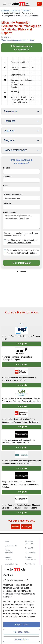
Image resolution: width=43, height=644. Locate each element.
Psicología (26, 527)
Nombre (7, 168)
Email (6, 186)
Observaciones (10, 212)
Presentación (11, 111)
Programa (9, 140)
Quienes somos (11, 545)
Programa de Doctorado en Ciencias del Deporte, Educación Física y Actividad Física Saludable (20, 484)
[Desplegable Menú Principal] (4, 4)
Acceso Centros (11, 564)
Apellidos (7, 177)
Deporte (16, 527)
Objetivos (9, 131)
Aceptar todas (21, 624)
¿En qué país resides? (13, 194)
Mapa (7, 541)
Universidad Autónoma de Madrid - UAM (18, 40)
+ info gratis (21, 344)
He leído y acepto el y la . (22, 242)
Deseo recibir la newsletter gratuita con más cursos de (23, 252)
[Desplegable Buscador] (39, 4)
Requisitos (10, 121)
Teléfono (7, 203)
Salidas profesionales (16, 150)
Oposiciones (30, 564)
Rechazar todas (21, 632)
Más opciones (21, 639)
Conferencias (30, 553)
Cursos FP (29, 548)
